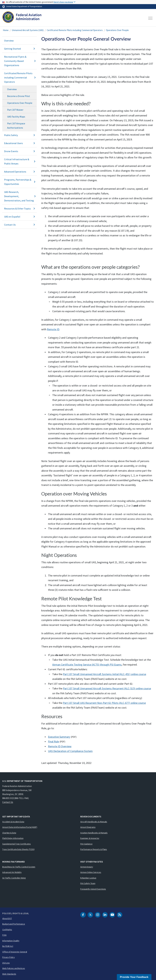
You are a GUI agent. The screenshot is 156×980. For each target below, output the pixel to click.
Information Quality (11, 941)
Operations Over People (117, 30)
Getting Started (19, 49)
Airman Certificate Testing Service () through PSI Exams (87, 665)
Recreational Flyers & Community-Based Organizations (19, 61)
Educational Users (19, 143)
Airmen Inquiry (87, 867)
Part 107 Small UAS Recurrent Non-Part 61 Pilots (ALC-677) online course (104, 703)
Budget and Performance (14, 924)
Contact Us (19, 225)
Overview (9, 41)
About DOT (7, 918)
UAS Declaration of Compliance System (70, 751)
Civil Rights (7, 930)
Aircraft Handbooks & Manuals (94, 822)
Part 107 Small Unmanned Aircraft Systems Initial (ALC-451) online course (105, 674)
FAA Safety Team (88, 883)
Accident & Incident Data (13, 822)
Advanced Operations (19, 172)
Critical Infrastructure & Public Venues (19, 161)
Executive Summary (59, 737)
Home (6, 30)
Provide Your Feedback (134, 977)
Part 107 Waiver (15, 110)
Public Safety (19, 135)
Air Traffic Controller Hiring (14, 878)
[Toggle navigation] (151, 18)
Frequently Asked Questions (93, 889)
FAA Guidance (86, 844)
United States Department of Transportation (24, 6)
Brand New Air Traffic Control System (19, 867)
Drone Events (19, 151)
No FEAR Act (8, 946)
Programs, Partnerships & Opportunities (19, 182)
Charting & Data (9, 833)
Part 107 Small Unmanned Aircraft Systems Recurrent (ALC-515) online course (107, 688)
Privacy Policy (9, 957)
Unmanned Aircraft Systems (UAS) (28, 30)
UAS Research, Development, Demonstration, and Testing (19, 196)
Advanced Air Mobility (12, 872)
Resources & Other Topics (19, 209)
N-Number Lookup (88, 878)
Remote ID (53, 329)
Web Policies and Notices (14, 968)
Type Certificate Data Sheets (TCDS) (18, 849)
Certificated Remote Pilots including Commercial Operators (75, 30)
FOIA (4, 935)
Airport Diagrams (88, 827)
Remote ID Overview (60, 746)
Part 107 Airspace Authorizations (16, 126)
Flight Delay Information (13, 838)
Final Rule (53, 741)
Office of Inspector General (15, 952)
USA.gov (6, 963)
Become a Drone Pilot (19, 96)
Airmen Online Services (91, 872)
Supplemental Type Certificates (17, 844)
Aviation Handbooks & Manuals (94, 833)
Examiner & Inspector (90, 838)
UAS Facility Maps (16, 117)
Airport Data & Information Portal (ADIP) (20, 827)
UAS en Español (19, 217)
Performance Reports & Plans (94, 849)
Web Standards (9, 974)
